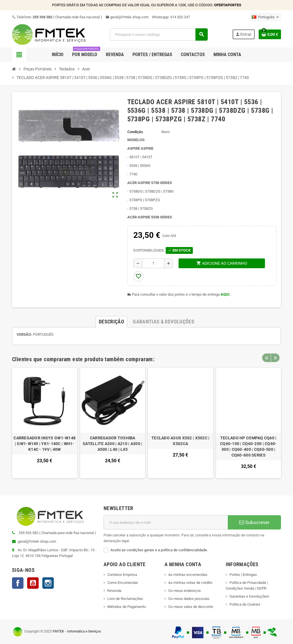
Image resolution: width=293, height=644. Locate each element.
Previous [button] (266, 358)
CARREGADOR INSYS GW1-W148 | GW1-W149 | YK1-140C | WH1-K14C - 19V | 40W (44, 444)
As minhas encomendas (188, 575)
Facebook (18, 583)
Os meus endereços (185, 591)
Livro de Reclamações (125, 599)
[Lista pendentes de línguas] (265, 17)
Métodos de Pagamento (127, 607)
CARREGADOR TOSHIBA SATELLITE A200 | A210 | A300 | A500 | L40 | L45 (112, 444)
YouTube (33, 583)
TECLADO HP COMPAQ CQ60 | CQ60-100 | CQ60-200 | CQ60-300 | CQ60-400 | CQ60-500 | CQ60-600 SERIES (249, 447)
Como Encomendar (123, 583)
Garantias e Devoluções (249, 596)
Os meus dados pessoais (189, 599)
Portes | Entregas (243, 575)
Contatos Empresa (122, 575)
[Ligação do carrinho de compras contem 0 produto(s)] (270, 34)
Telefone (57, 17)
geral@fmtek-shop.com (127, 17)
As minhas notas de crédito (190, 583)
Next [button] (275, 358)
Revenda (114, 591)
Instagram (48, 583)
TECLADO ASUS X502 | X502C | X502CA (181, 441)
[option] (45, 423)
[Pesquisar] (159, 34)
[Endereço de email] (166, 522)
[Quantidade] (153, 263)
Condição (135, 132)
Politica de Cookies (245, 604)
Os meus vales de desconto (191, 607)
